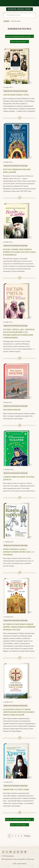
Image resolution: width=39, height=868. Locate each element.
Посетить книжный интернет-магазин (18, 36)
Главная (6, 21)
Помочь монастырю (19, 9)
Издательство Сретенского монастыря (16, 91)
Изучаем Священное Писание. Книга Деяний (17, 171)
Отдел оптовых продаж (18, 42)
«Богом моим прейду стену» (16, 95)
